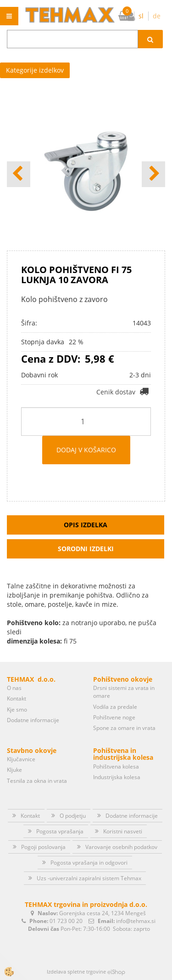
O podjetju (73, 816)
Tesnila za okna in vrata (37, 781)
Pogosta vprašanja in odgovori (89, 863)
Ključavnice (21, 759)
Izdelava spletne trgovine (76, 971)
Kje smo (17, 709)
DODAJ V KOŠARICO (86, 450)
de (157, 16)
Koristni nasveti (123, 831)
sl (141, 16)
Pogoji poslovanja (43, 847)
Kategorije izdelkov (35, 70)
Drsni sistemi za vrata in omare (124, 692)
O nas (14, 688)
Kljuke (14, 770)
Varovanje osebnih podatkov (121, 847)
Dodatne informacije (33, 720)
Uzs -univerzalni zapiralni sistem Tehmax (89, 878)
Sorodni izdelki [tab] (86, 549)
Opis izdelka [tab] (86, 525)
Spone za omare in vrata (124, 728)
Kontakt (17, 698)
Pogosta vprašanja (60, 831)
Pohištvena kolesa (116, 766)
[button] (153, 174)
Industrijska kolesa (117, 777)
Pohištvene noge (114, 717)
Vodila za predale (115, 707)
